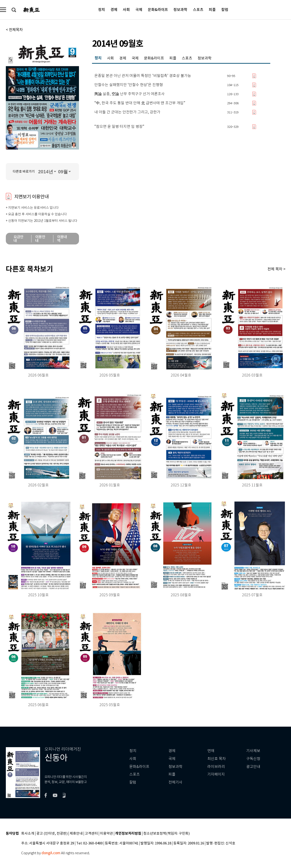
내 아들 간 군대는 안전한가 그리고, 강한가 (127, 112)
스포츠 (198, 9)
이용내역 (62, 239)
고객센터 (91, 834)
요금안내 (19, 239)
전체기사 (175, 782)
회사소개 (28, 834)
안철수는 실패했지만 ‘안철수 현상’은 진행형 (129, 85)
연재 (211, 751)
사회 (126, 9)
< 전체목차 (14, 30)
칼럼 (225, 9)
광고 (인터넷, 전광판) (52, 834)
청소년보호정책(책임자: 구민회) (166, 834)
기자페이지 (216, 774)
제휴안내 (76, 834)
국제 (139, 9)
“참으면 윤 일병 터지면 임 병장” (119, 127)
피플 (212, 9)
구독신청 (253, 759)
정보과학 (180, 9)
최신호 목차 (217, 759)
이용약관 (106, 834)
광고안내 (253, 767)
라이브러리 (216, 767)
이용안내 (40, 239)
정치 (102, 9)
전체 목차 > (276, 269)
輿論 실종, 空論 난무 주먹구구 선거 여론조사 (130, 94)
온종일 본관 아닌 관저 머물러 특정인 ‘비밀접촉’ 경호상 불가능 (143, 76)
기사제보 (253, 751)
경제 (114, 9)
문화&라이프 (158, 9)
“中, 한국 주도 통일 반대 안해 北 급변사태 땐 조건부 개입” (140, 103)
